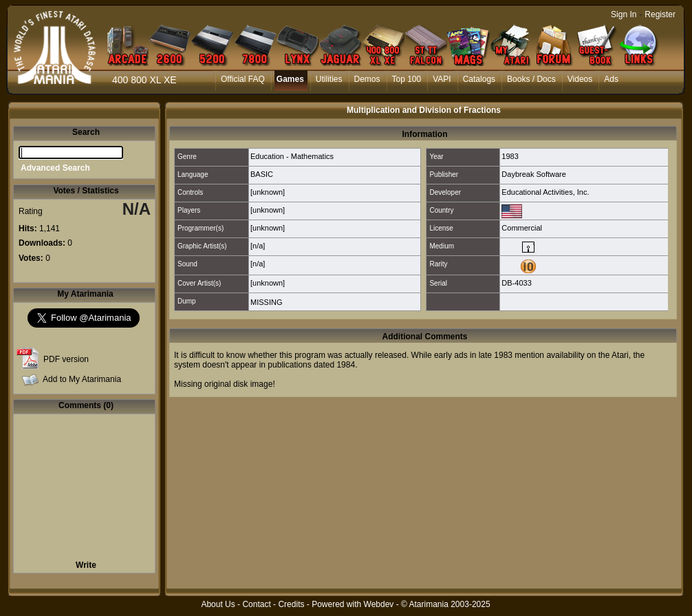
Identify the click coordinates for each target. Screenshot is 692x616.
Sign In (624, 14)
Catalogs (479, 79)
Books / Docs (531, 79)
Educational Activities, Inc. (545, 192)
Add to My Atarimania (82, 379)
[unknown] (268, 192)
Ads (611, 79)
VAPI (442, 79)
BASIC (262, 174)
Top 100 (407, 79)
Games (290, 79)
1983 (510, 156)
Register (660, 14)
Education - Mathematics (292, 156)
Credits (291, 604)
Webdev (379, 604)
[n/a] (258, 246)
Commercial (522, 228)
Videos (580, 79)
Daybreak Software (534, 174)
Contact (256, 604)
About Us (218, 604)
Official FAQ (243, 79)
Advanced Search (55, 168)
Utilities (329, 79)
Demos (367, 79)
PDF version (66, 359)
